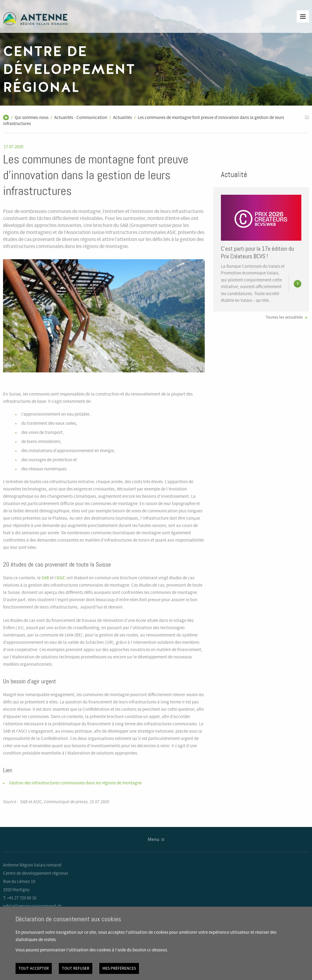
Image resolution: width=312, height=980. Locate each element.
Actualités (122, 118)
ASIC (61, 578)
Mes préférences (119, 968)
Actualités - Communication (81, 118)
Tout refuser (76, 968)
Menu (154, 840)
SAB (45, 578)
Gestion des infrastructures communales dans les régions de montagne (75, 783)
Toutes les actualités (284, 317)
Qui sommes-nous (32, 118)
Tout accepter (34, 968)
